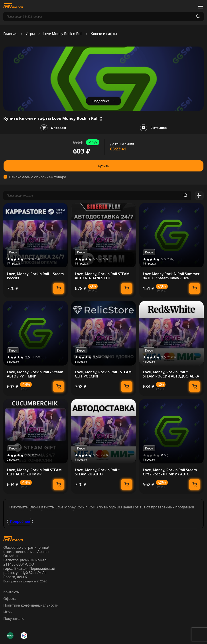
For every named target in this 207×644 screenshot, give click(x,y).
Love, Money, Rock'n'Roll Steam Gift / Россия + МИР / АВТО (170, 472)
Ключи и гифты (104, 34)
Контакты (11, 592)
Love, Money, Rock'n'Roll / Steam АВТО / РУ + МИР (35, 374)
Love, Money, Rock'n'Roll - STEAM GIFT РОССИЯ (103, 374)
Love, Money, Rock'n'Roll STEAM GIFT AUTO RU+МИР (34, 472)
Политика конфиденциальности (31, 605)
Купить (103, 166)
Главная (10, 34)
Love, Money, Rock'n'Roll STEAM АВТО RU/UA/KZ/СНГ (102, 276)
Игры (30, 34)
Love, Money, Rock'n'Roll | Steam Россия (35, 276)
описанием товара (50, 177)
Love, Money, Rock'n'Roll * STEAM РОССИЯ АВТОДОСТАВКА (171, 374)
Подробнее (20, 521)
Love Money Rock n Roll (63, 34)
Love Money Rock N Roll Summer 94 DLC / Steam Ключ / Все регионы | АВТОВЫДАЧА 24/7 (171, 276)
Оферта (10, 599)
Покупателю (14, 619)
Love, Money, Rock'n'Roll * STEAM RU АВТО (97, 472)
